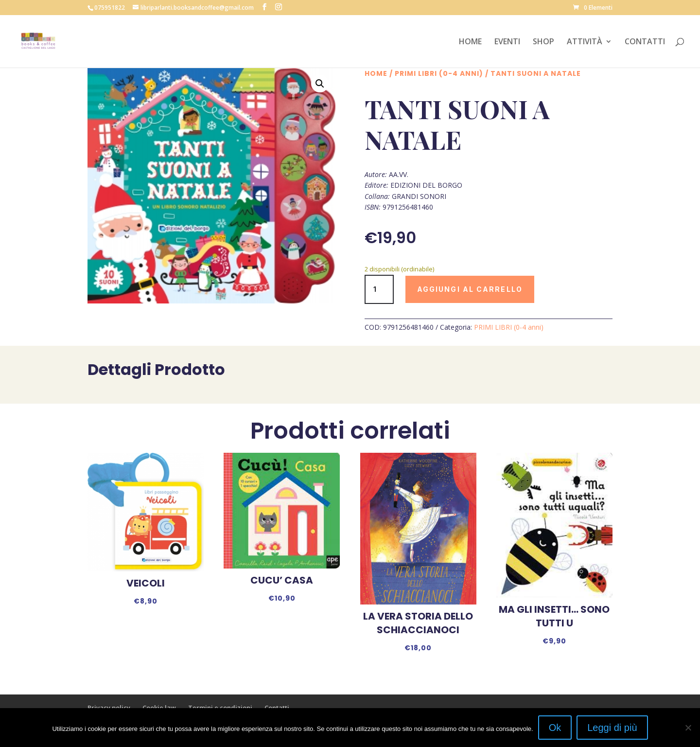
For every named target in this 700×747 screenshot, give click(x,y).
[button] (320, 84)
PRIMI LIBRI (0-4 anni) (439, 73)
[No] (688, 728)
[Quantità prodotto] (379, 289)
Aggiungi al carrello (470, 289)
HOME (470, 42)
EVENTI (507, 42)
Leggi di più (612, 728)
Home (376, 73)
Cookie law (159, 708)
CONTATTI (645, 42)
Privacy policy (109, 708)
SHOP (543, 42)
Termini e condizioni (220, 708)
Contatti (277, 708)
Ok (555, 728)
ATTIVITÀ (585, 42)
